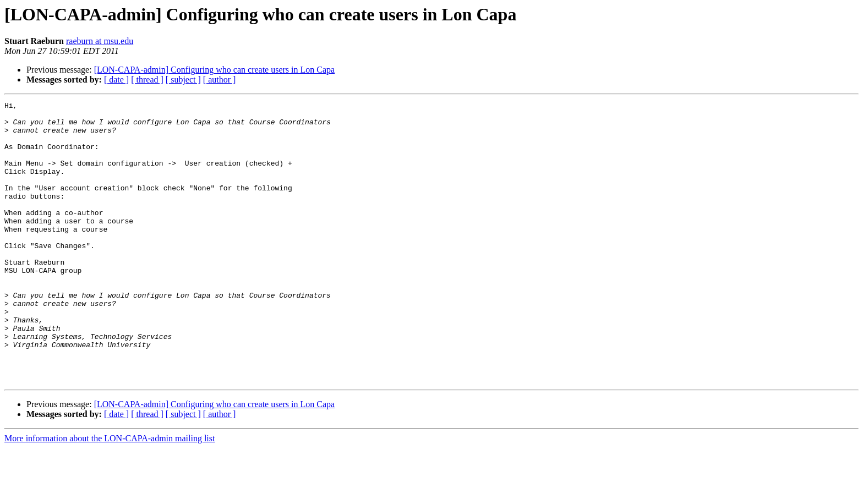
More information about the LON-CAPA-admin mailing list (110, 494)
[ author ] (220, 80)
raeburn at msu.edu (100, 41)
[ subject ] (183, 80)
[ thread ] (147, 80)
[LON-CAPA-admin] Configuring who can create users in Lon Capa (215, 70)
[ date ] (116, 80)
